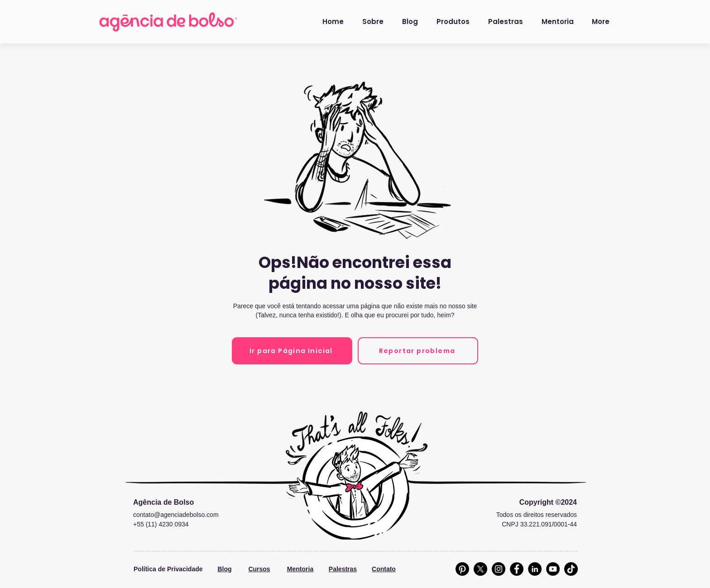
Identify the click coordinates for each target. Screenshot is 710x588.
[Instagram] (499, 569)
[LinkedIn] (535, 569)
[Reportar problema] (418, 351)
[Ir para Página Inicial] (292, 351)
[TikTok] (571, 569)
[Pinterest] (462, 569)
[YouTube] (553, 569)
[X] (480, 569)
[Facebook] (517, 569)
